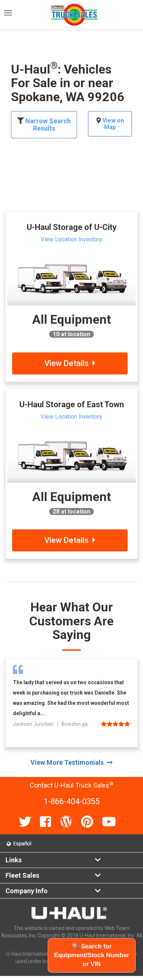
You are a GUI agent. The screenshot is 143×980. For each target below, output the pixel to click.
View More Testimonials (71, 762)
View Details (70, 363)
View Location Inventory (71, 239)
